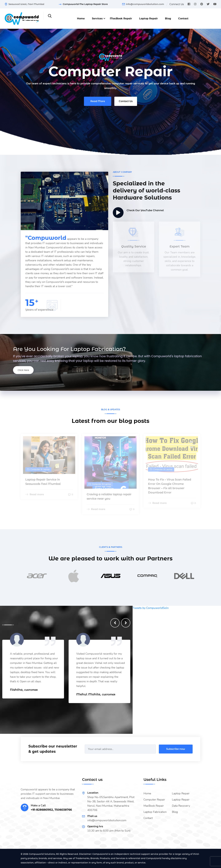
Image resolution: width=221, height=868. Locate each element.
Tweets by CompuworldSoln (151, 608)
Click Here (23, 370)
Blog (168, 19)
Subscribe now (176, 749)
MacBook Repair (121, 19)
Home (81, 19)
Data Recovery (181, 806)
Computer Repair (154, 800)
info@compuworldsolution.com (145, 4)
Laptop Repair (148, 19)
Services (97, 19)
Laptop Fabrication (155, 812)
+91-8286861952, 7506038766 (51, 810)
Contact (183, 19)
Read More (98, 102)
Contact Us (126, 102)
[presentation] (115, 623)
